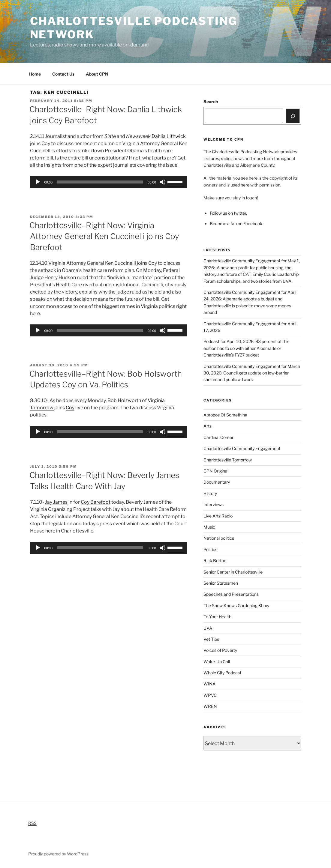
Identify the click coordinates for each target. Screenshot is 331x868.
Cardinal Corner (218, 437)
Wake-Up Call (217, 662)
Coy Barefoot (96, 502)
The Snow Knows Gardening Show (236, 606)
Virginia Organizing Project (60, 509)
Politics (210, 549)
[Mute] (163, 182)
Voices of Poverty (220, 650)
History (210, 493)
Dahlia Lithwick (169, 136)
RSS (32, 823)
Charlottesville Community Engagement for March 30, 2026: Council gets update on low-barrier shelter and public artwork (252, 373)
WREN (210, 706)
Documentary (217, 482)
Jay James (56, 502)
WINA (209, 684)
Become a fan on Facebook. (236, 224)
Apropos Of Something (225, 415)
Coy (70, 408)
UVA (208, 628)
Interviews (214, 504)
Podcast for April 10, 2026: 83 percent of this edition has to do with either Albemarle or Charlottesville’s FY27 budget (246, 348)
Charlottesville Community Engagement (242, 448)
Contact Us (63, 74)
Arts (208, 426)
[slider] (100, 182)
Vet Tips (211, 639)
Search (211, 101)
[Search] (293, 116)
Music (209, 527)
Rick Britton (215, 561)
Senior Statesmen (221, 583)
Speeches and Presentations (231, 594)
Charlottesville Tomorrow (228, 460)
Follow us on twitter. (228, 213)
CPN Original (216, 471)
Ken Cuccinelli (120, 263)
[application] (109, 182)
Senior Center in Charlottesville (233, 572)
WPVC (210, 695)
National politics (219, 538)
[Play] (38, 182)
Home (35, 74)
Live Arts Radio (218, 516)
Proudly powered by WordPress (58, 854)
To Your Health (217, 617)
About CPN (97, 74)
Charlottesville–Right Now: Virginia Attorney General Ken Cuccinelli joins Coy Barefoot (104, 236)
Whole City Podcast (222, 673)
